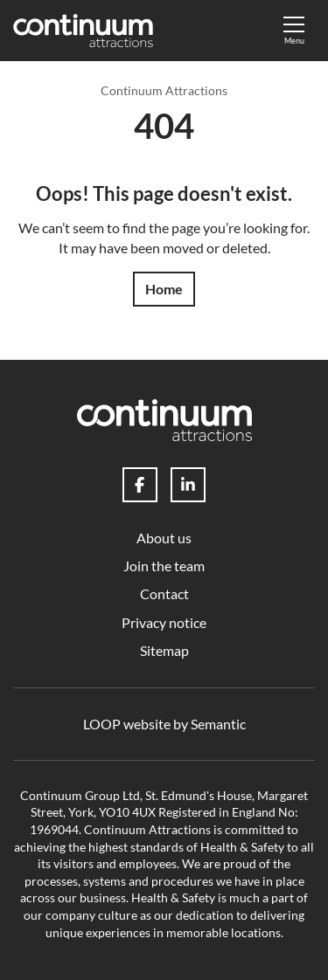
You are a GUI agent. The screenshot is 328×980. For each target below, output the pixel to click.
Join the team (164, 566)
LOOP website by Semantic (164, 724)
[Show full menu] (294, 31)
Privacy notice (164, 622)
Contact (164, 594)
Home (164, 289)
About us (164, 538)
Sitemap (164, 650)
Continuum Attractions (164, 90)
